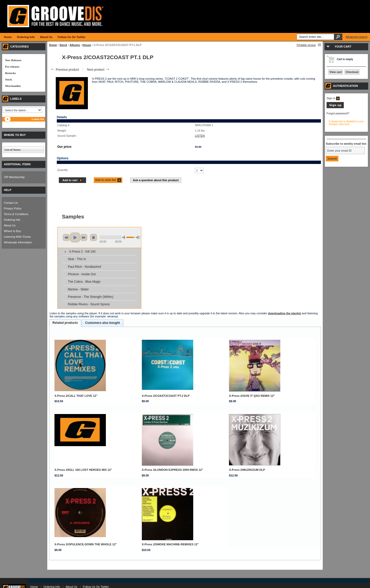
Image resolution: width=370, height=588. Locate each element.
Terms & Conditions (16, 214)
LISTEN (200, 136)
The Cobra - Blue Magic (84, 282)
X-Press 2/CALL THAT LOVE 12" (76, 396)
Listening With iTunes (17, 237)
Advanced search (357, 37)
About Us (10, 225)
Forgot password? (338, 113)
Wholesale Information (18, 242)
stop (94, 237)
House (87, 45)
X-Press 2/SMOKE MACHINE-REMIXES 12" (170, 544)
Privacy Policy (13, 208)
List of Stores (13, 150)
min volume (125, 237)
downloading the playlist (284, 313)
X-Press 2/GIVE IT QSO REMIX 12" (252, 396)
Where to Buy (12, 231)
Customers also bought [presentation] (102, 323)
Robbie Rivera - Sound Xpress (89, 304)
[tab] (65, 323)
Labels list (38, 119)
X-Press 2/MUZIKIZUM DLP (247, 470)
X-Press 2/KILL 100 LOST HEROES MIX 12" (83, 470)
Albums (75, 45)
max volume (138, 237)
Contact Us (11, 203)
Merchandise (13, 86)
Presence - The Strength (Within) (91, 297)
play (75, 237)
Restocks (11, 73)
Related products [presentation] (65, 323)
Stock (63, 45)
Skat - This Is (77, 259)
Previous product (65, 70)
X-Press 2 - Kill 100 (82, 252)
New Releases (13, 60)
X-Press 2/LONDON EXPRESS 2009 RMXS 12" (173, 470)
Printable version (306, 45)
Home (53, 45)
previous (66, 237)
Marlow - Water (78, 289)
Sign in (333, 98)
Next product (98, 70)
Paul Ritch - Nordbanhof (84, 267)
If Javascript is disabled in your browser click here (346, 123)
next (84, 237)
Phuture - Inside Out (82, 274)
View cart (336, 72)
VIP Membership (14, 177)
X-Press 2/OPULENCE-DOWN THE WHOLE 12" (86, 544)
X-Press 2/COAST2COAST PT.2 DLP (166, 396)
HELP (8, 190)
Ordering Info (12, 220)
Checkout (352, 72)
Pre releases (12, 67)
